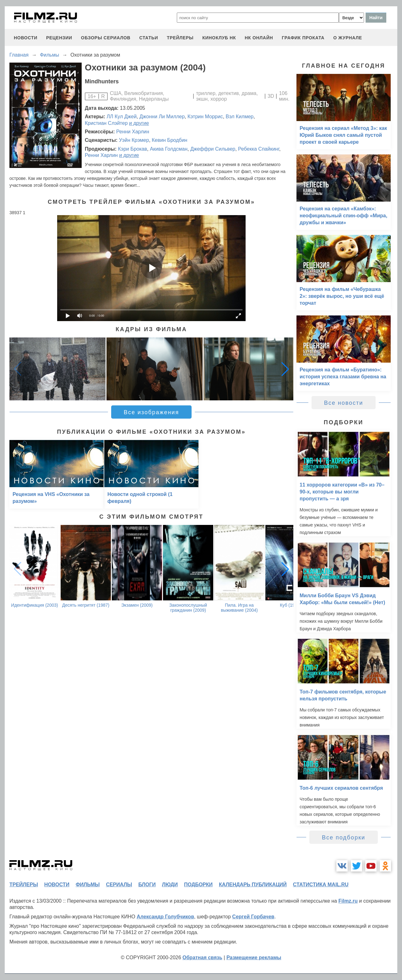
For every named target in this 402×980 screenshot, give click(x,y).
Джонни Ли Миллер (162, 117)
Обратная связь (202, 958)
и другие (139, 123)
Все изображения (151, 412)
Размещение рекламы (254, 958)
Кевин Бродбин (169, 140)
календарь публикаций (253, 885)
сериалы (119, 885)
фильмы (88, 885)
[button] (285, 369)
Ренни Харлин (133, 132)
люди (170, 885)
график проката (303, 38)
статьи (149, 38)
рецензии (59, 38)
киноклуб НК (219, 38)
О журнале (348, 38)
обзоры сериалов (106, 38)
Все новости (344, 403)
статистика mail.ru (321, 885)
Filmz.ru (348, 901)
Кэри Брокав (132, 149)
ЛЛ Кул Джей (122, 117)
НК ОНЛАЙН (259, 38)
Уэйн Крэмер (134, 140)
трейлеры (180, 38)
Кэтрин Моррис (205, 117)
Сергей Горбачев (253, 917)
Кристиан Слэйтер (106, 123)
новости (26, 38)
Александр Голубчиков (165, 917)
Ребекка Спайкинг (259, 149)
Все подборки (344, 838)
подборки (198, 885)
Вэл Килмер (240, 117)
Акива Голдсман (169, 149)
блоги (147, 885)
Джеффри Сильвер (213, 149)
